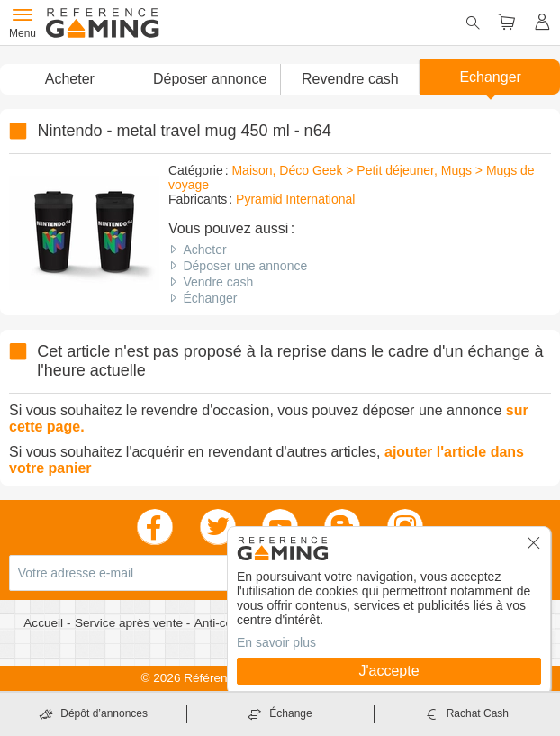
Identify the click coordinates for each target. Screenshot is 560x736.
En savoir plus (276, 642)
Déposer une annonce (245, 266)
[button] (210, 79)
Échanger (210, 298)
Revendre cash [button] (350, 79)
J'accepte (388, 671)
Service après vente (131, 623)
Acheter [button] (70, 79)
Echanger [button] (490, 77)
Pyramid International (295, 199)
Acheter (204, 250)
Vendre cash (218, 282)
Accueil (45, 623)
